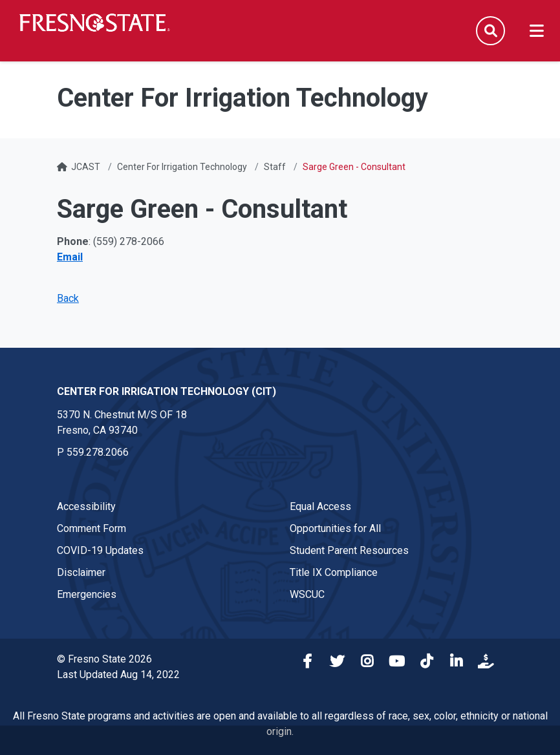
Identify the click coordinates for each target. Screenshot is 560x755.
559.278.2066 (98, 452)
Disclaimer (81, 572)
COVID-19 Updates (100, 550)
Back (68, 298)
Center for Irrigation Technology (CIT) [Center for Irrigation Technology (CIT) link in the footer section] (167, 391)
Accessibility (86, 506)
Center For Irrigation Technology (182, 167)
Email (70, 257)
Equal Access (320, 506)
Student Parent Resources (349, 550)
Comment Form (92, 528)
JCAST (86, 167)
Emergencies (87, 594)
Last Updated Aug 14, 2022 (118, 675)
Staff (275, 167)
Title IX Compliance (334, 572)
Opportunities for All (335, 528)
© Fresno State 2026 (104, 659)
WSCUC (307, 594)
